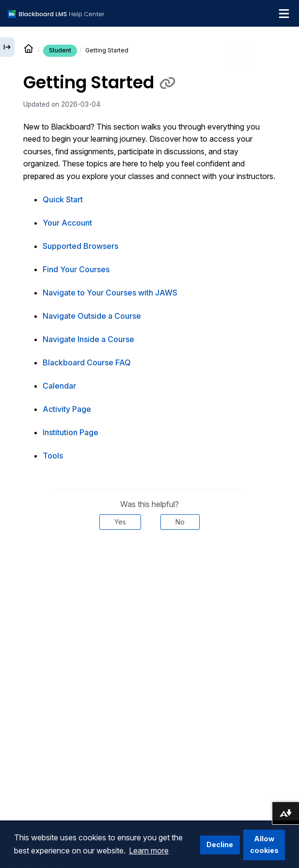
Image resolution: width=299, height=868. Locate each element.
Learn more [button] (149, 851)
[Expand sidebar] (7, 47)
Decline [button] (220, 844)
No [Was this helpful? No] (180, 522)
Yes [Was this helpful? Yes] (120, 522)
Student (60, 50)
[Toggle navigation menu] (284, 14)
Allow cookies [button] (264, 844)
